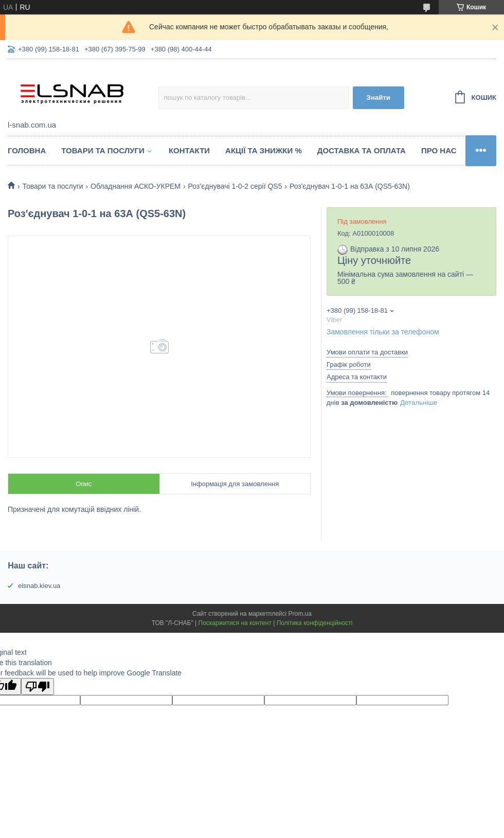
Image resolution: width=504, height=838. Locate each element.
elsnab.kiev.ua (39, 586)
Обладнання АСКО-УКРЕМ (136, 186)
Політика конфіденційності (315, 623)
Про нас (439, 150)
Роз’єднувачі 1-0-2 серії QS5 (235, 186)
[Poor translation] (38, 687)
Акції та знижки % (264, 150)
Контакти (189, 150)
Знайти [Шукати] (378, 97)
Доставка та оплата (362, 150)
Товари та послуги (103, 150)
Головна (27, 150)
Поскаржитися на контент (235, 623)
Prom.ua (300, 614)
